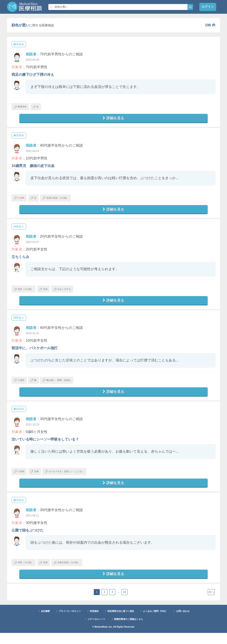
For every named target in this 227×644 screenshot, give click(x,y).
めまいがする (72, 293)
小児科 (21, 200)
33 (125, 603)
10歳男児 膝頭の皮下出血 (33, 168)
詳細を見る (113, 120)
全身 (50, 293)
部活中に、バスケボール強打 (35, 354)
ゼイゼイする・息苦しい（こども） (75, 479)
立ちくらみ (20, 261)
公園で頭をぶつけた (27, 540)
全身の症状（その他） (64, 200)
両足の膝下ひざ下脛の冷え (33, 75)
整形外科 (22, 107)
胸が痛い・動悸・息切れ (66, 386)
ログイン (208, 7)
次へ (211, 603)
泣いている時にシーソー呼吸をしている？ (45, 447)
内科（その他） (26, 293)
